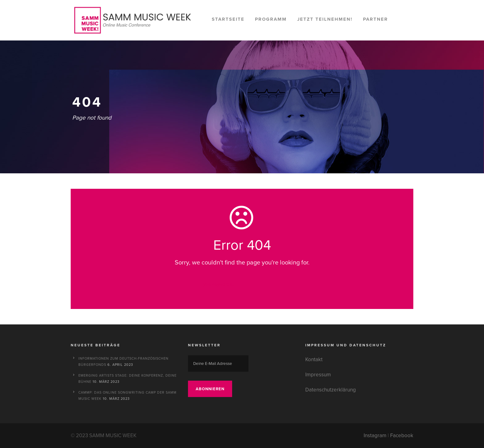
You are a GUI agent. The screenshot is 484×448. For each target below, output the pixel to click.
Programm (271, 19)
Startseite (228, 19)
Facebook (402, 435)
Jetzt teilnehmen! (325, 19)
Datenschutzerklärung (331, 390)
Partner (376, 19)
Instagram (375, 435)
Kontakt (314, 359)
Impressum (318, 375)
